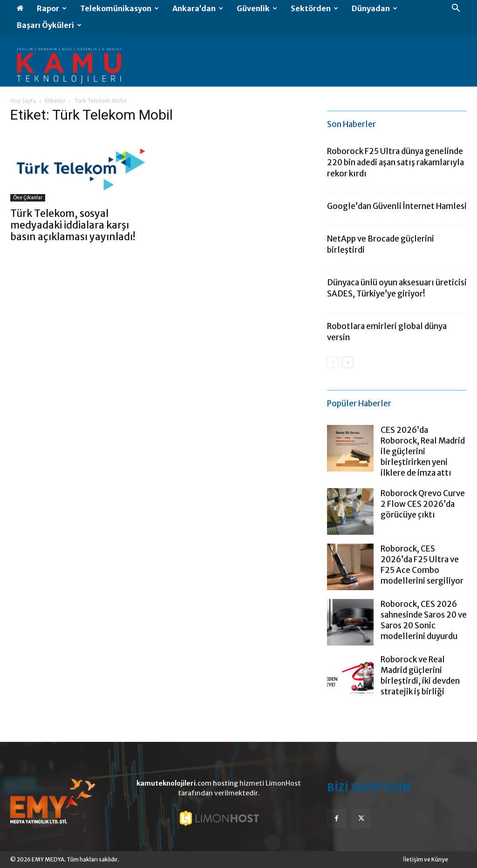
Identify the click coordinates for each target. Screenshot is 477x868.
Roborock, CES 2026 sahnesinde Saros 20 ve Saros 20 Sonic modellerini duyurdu (424, 620)
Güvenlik (257, 8)
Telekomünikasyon (119, 8)
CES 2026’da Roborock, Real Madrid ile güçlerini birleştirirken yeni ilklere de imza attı (423, 451)
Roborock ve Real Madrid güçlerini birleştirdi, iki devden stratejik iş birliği (420, 676)
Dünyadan (375, 8)
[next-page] (348, 362)
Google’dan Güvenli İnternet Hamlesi (397, 206)
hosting (225, 783)
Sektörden (314, 8)
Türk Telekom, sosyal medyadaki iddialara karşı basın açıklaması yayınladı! (73, 225)
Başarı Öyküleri (49, 25)
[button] (456, 9)
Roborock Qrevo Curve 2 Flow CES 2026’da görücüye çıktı (423, 504)
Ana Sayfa (23, 101)
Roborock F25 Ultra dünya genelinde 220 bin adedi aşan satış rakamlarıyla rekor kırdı (395, 162)
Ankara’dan (198, 8)
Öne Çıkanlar (28, 198)
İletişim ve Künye (426, 859)
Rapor (52, 8)
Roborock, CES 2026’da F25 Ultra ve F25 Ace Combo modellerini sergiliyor (422, 565)
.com (174, 783)
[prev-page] (333, 362)
